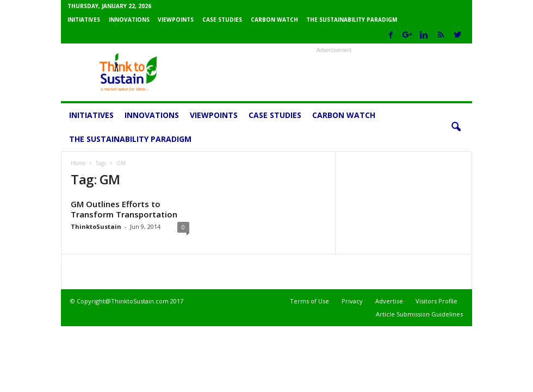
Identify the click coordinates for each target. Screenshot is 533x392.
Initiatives (84, 20)
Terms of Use (309, 301)
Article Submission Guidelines (419, 314)
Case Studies (222, 20)
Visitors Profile (436, 301)
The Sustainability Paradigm (352, 20)
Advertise (389, 301)
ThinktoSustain (96, 226)
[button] (456, 127)
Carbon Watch (274, 20)
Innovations (129, 20)
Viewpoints (176, 20)
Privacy (352, 301)
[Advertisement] (334, 72)
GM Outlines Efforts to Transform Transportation (124, 209)
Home (78, 163)
